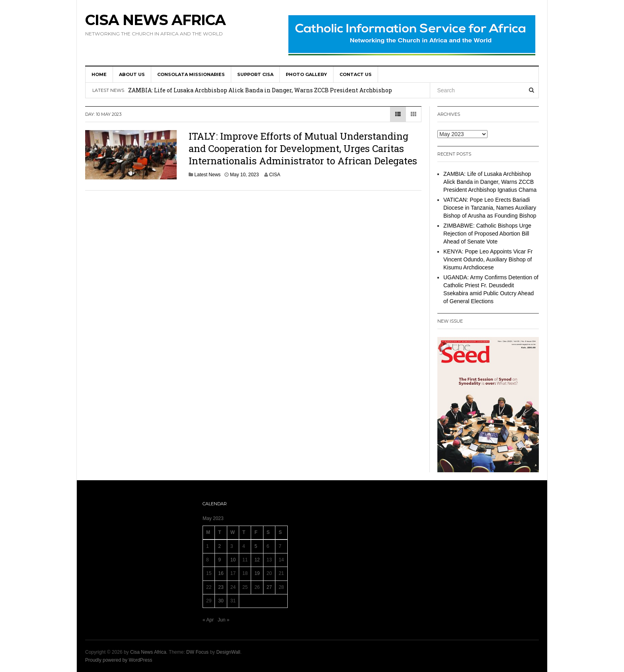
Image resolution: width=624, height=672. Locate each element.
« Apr (208, 620)
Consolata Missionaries (191, 74)
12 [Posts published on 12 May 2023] (257, 560)
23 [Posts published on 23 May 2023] (221, 587)
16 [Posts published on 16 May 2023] (221, 573)
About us (132, 74)
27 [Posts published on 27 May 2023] (269, 587)
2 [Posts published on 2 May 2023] (219, 546)
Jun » (223, 620)
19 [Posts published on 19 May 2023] (257, 573)
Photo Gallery (306, 74)
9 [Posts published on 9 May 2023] (219, 560)
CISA (275, 175)
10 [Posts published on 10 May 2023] (233, 560)
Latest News (207, 175)
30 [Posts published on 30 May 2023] (221, 601)
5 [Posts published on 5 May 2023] (256, 546)
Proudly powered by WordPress (119, 660)
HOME (99, 74)
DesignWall (228, 652)
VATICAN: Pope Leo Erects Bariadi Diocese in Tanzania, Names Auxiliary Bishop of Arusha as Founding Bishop (490, 208)
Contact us (356, 74)
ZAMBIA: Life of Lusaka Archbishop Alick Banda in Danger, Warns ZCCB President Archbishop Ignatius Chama (490, 182)
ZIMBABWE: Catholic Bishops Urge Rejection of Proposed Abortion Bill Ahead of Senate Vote (487, 234)
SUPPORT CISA (255, 74)
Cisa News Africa (155, 20)
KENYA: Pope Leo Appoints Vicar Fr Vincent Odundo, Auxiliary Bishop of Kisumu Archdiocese (488, 259)
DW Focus (197, 652)
